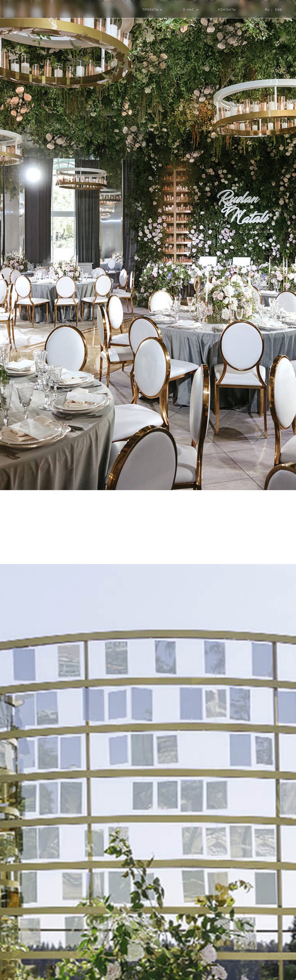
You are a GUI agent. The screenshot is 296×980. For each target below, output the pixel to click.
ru (267, 10)
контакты (227, 10)
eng (279, 10)
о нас (189, 10)
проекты (151, 10)
